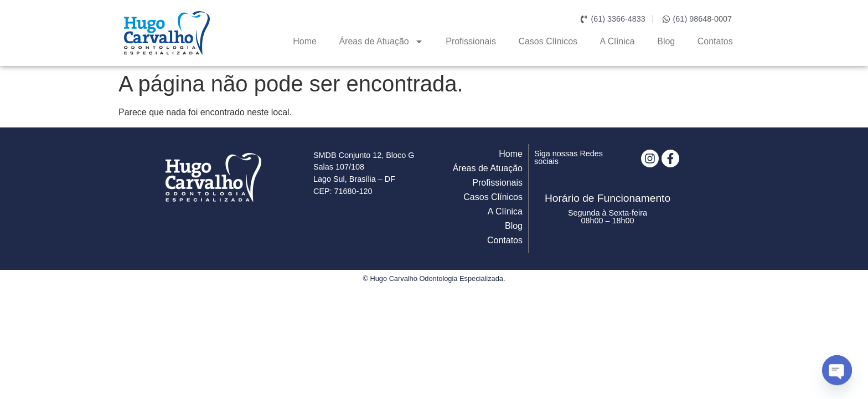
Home (305, 41)
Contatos (715, 41)
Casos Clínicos (548, 41)
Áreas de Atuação (381, 42)
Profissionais (471, 41)
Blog (666, 41)
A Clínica (618, 41)
